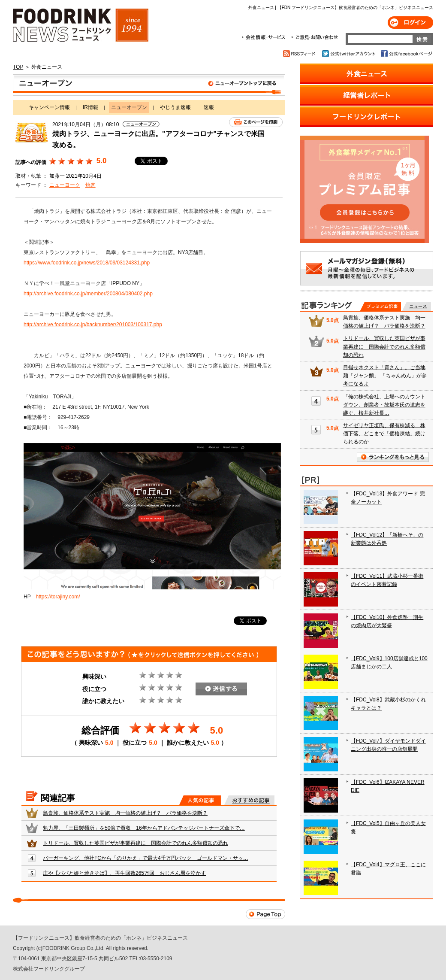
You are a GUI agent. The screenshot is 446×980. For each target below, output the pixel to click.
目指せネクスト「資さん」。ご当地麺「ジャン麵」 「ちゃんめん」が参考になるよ (385, 376)
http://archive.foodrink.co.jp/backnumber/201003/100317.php (93, 325)
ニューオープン (149, 85)
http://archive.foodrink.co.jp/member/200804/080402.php (88, 294)
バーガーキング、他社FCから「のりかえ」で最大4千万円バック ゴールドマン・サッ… (146, 858)
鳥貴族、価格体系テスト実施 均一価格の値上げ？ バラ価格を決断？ (125, 813)
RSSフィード (300, 54)
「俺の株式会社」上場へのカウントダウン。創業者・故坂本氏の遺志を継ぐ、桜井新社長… (384, 405)
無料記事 (417, 306)
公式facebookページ (406, 54)
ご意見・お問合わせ (315, 37)
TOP (18, 67)
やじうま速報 (175, 107)
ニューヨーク (65, 185)
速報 (209, 107)
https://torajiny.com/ (58, 597)
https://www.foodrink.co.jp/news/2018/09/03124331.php (87, 263)
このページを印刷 (256, 122)
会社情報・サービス (265, 37)
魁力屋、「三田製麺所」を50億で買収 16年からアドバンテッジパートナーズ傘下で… (144, 828)
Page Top (265, 914)
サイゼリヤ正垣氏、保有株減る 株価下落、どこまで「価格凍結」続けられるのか (384, 434)
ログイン (410, 23)
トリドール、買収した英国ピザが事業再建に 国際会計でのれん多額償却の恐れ (136, 843)
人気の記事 (200, 800)
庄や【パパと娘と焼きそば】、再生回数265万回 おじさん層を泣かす (124, 873)
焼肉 (90, 185)
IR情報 (90, 107)
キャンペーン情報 (49, 107)
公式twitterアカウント (349, 54)
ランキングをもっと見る (393, 457)
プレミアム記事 (381, 306)
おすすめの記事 (249, 800)
